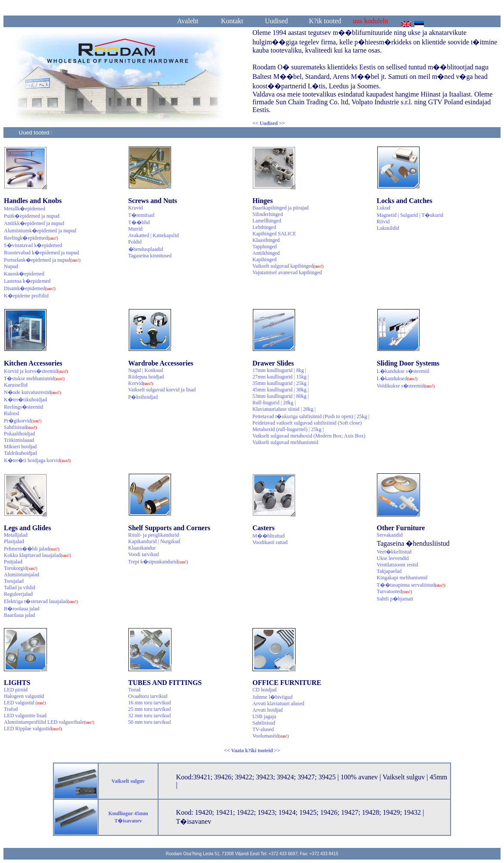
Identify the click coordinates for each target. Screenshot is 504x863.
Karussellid (16, 385)
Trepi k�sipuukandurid (158, 562)
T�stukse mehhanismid (34, 378)
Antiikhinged (266, 253)
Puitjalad (13, 562)
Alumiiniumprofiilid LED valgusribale (49, 722)
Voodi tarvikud (144, 554)
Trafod (11, 709)
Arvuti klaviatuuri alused (278, 704)
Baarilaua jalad (19, 615)
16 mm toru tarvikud (150, 703)
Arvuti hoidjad (268, 710)
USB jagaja (264, 716)
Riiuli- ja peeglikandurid (154, 535)
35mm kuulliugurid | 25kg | (281, 383)
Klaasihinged (266, 240)
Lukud (384, 208)
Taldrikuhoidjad (20, 453)
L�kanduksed (397, 378)
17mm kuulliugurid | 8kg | (279, 370)
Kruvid (136, 208)
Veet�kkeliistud (394, 552)
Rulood (11, 413)
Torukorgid (21, 568)
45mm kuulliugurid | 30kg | (281, 390)
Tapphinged (264, 247)
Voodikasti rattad (270, 542)
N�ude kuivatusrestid (32, 392)
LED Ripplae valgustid (33, 729)
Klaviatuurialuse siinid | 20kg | (284, 409)
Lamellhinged (267, 221)
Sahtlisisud (20, 427)
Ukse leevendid (393, 558)
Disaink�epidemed (30, 288)
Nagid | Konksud (146, 370)
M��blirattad (269, 536)
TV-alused (263, 729)
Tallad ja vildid (19, 588)
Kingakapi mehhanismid (402, 578)
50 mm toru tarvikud (150, 722)
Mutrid (135, 229)
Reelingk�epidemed (31, 238)
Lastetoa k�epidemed (27, 281)
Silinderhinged (268, 214)
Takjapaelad (389, 571)
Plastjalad (14, 541)
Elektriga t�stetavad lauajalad (41, 601)
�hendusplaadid (146, 249)
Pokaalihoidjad (19, 434)
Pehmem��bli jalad (32, 549)
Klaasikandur (142, 548)
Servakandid (390, 535)
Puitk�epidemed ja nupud (32, 216)
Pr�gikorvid (23, 421)
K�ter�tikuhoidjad (25, 400)
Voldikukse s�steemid (406, 386)
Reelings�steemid (23, 407)
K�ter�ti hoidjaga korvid (37, 460)
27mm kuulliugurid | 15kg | (281, 377)
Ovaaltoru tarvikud (148, 696)
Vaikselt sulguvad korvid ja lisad (162, 390)
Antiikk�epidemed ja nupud (34, 223)
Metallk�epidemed (25, 209)
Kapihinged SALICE (274, 234)
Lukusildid (388, 228)
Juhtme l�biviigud (272, 697)
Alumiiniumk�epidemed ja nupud (40, 231)
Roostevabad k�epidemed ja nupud (41, 253)
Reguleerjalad (18, 594)
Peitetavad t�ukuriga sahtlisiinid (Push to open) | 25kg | (311, 416)
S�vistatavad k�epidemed (33, 245)
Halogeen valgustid (24, 696)
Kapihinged (264, 260)
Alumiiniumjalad (22, 575)
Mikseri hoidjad (20, 447)
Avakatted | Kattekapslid (154, 235)
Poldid (135, 242)
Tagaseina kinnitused (150, 256)
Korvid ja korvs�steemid (36, 371)
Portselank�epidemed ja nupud (42, 260)
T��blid (139, 222)
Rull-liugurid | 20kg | (274, 403)
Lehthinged (264, 227)
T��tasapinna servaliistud (411, 585)
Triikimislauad (19, 440)
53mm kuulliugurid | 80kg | (281, 396)
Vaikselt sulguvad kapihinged (288, 266)
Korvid (141, 383)
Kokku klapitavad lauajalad (37, 555)
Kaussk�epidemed (24, 274)
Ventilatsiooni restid (398, 565)
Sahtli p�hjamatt (395, 599)
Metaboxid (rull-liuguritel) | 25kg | (288, 429)
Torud (135, 690)
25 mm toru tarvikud (150, 709)
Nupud (11, 266)
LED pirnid (16, 690)
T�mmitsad (142, 215)
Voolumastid (271, 736)
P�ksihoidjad (143, 397)
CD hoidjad (264, 690)
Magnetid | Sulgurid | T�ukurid (410, 215)
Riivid (383, 222)
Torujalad (14, 581)
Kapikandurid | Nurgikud (154, 541)
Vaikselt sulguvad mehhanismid (285, 442)
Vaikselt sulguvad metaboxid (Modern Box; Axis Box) (309, 436)
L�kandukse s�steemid (403, 371)
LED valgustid (25, 703)
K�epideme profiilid (26, 296)
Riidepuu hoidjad (146, 377)
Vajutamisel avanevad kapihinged (287, 272)
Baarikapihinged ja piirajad (281, 208)
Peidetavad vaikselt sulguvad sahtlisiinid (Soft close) (307, 423)
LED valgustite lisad (25, 716)
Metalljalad (16, 535)
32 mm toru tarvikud (150, 716)
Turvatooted (395, 591)
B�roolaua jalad (22, 609)
